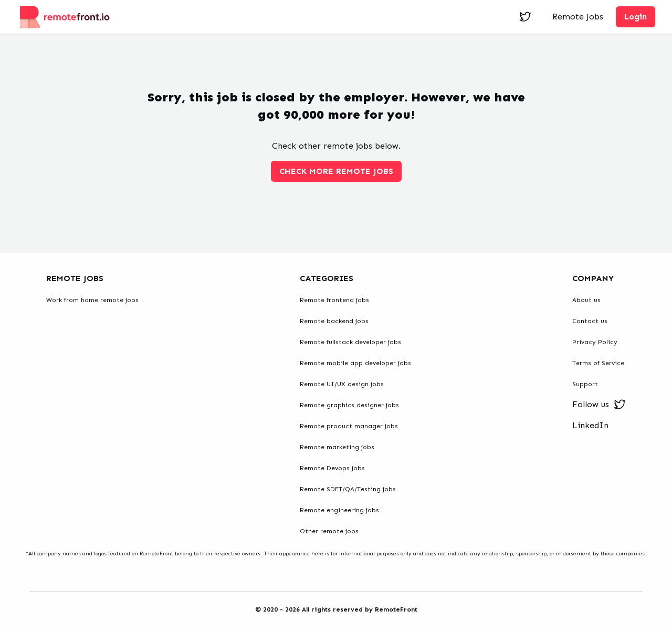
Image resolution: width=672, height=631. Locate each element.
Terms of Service (598, 363)
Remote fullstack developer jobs (350, 342)
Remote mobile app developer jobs (355, 363)
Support (585, 384)
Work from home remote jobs (92, 300)
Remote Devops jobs (332, 468)
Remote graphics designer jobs (349, 405)
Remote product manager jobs (349, 426)
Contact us (590, 321)
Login (636, 17)
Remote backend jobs (334, 321)
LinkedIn (590, 425)
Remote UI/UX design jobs (342, 384)
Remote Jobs (578, 17)
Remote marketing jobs (337, 447)
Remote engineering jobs (339, 510)
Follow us (599, 405)
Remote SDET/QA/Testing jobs (348, 489)
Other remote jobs (329, 531)
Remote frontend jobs (334, 300)
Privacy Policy (595, 342)
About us (586, 300)
